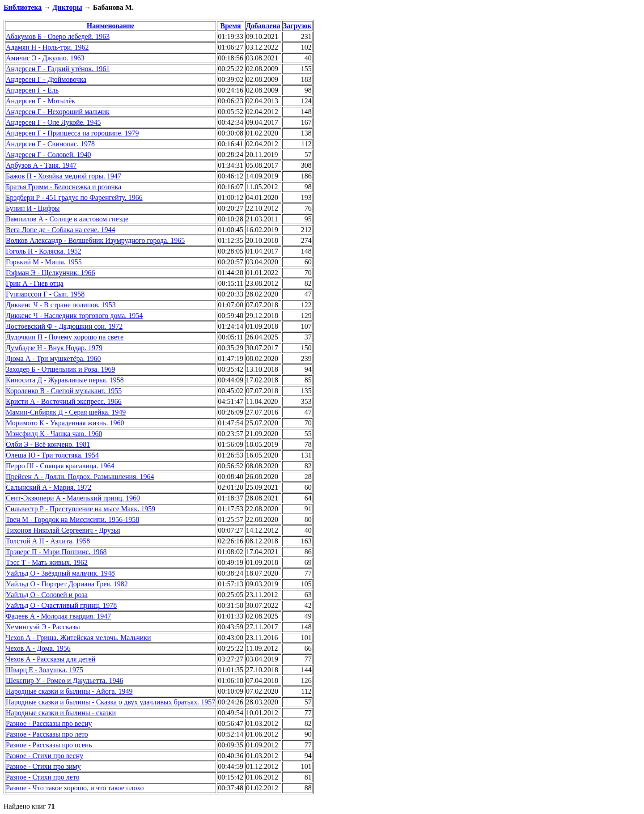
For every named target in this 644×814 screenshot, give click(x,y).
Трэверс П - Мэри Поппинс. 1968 (56, 552)
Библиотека (23, 7)
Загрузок (297, 26)
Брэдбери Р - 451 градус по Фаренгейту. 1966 (74, 197)
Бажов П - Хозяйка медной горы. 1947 (64, 176)
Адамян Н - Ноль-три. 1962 (47, 47)
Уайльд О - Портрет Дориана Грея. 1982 (67, 584)
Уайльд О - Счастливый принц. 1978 (61, 605)
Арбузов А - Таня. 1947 (41, 165)
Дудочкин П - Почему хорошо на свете (65, 337)
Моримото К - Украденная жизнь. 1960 (65, 423)
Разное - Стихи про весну (44, 756)
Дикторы (67, 7)
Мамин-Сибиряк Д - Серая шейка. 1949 (66, 412)
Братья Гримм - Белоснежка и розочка (64, 187)
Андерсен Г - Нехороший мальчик (58, 112)
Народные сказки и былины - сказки (61, 713)
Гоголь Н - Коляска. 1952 (44, 251)
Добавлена (263, 26)
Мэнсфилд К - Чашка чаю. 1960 (54, 434)
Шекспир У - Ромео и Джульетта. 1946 (64, 680)
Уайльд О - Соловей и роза (47, 595)
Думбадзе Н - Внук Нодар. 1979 (54, 348)
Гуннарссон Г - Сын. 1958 (45, 294)
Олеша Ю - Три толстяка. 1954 (52, 455)
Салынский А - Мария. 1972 (49, 487)
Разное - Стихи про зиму (43, 766)
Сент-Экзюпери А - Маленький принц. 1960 (73, 498)
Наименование (111, 26)
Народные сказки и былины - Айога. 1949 (69, 691)
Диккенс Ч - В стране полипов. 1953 (61, 305)
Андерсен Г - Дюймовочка (46, 79)
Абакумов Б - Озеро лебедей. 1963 (58, 36)
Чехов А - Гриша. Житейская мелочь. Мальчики (78, 638)
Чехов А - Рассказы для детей (51, 659)
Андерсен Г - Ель (32, 90)
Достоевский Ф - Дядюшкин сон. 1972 (64, 326)
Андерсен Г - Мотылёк (40, 101)
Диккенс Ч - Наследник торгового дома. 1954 (74, 316)
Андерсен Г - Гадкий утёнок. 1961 (58, 69)
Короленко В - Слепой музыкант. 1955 (64, 391)
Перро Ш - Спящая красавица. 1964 (60, 466)
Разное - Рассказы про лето (47, 734)
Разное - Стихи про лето (43, 777)
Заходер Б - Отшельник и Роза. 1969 (60, 369)
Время (230, 26)
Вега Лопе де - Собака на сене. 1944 (60, 230)
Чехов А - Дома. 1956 (38, 648)
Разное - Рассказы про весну (49, 723)
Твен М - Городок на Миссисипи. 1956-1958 (72, 519)
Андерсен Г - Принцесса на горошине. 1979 (72, 133)
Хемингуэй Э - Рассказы (43, 627)
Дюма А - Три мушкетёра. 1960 (53, 358)
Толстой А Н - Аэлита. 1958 (48, 541)
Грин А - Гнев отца (35, 283)
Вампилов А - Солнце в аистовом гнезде (67, 219)
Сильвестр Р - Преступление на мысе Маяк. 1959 (80, 509)
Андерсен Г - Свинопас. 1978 (50, 144)
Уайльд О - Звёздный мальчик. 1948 (60, 573)
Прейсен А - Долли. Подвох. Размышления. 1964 (80, 477)
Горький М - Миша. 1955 (44, 262)
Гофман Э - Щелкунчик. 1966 (51, 273)
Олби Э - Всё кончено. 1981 (48, 444)
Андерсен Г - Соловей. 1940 (48, 155)
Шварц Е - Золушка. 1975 (44, 670)
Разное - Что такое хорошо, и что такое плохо (75, 788)
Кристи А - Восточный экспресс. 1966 (64, 401)
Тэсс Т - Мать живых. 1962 (47, 562)
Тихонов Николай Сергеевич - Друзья (63, 530)
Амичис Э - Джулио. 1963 (45, 58)
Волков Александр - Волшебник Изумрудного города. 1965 (95, 240)
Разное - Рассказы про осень (49, 745)
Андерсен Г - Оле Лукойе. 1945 (53, 122)
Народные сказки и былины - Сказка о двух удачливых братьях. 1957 (110, 702)
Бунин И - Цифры (33, 208)
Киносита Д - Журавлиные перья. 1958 (65, 380)
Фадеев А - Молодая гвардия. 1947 (58, 616)
